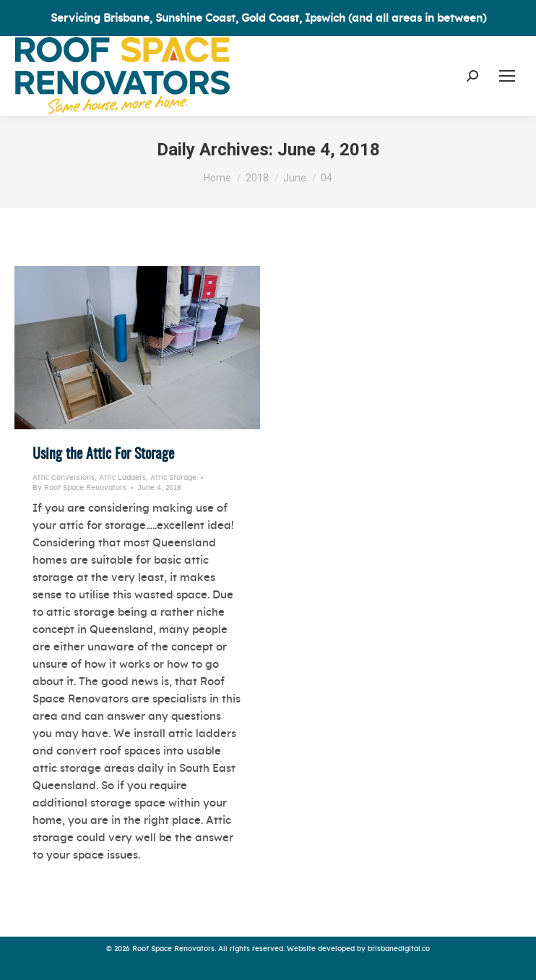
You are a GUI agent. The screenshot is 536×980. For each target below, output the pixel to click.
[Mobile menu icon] (507, 76)
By (79, 488)
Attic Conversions (64, 478)
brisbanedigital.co (399, 949)
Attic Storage (173, 478)
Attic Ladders (122, 478)
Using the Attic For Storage (103, 455)
